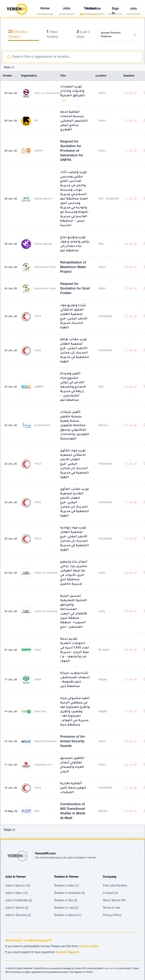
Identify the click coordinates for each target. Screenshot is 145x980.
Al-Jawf (104, 650)
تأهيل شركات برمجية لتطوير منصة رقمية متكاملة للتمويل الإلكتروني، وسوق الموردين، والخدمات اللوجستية (75, 426)
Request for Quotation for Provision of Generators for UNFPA (72, 151)
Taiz (101, 199)
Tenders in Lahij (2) (66, 908)
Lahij (102, 573)
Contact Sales (89, 947)
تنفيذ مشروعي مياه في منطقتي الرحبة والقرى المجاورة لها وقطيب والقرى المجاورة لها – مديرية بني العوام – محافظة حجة (75, 712)
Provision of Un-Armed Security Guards (73, 742)
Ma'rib (103, 811)
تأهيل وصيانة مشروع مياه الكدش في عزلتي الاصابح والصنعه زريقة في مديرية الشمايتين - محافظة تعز (73, 387)
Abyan (103, 680)
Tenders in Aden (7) (66, 886)
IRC (36, 121)
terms (112, 969)
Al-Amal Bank (42, 426)
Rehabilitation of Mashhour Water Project (73, 267)
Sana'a (103, 426)
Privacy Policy (112, 915)
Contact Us (110, 893)
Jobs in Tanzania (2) (18, 915)
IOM (37, 811)
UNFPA (38, 151)
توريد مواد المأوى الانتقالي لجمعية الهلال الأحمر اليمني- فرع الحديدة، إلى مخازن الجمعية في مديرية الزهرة (75, 464)
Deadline (132, 76)
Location (104, 76)
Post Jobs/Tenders (115, 886)
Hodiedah (112, 199)
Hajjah (103, 712)
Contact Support (68, 953)
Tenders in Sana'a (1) (68, 915)
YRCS (38, 317)
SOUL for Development (48, 93)
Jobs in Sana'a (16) (18, 886)
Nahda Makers (43, 199)
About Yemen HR (114, 901)
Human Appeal (43, 244)
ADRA (38, 680)
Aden (102, 93)
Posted (10, 76)
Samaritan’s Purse (45, 267)
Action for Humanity (46, 573)
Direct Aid (40, 712)
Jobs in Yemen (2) (17, 908)
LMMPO (39, 387)
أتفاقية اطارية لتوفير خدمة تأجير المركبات (73, 788)
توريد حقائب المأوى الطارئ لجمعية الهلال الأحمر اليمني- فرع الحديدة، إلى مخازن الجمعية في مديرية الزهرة (75, 503)
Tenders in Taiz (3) (66, 901)
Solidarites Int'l (43, 765)
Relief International (45, 742)
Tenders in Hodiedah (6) (69, 893)
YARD (38, 650)
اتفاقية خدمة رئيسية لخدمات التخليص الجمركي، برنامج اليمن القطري (74, 121)
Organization (32, 76)
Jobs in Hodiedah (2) (19, 901)
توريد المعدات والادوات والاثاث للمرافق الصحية (72, 91)
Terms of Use (112, 908)
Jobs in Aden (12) (16, 893)
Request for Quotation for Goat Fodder (75, 289)
